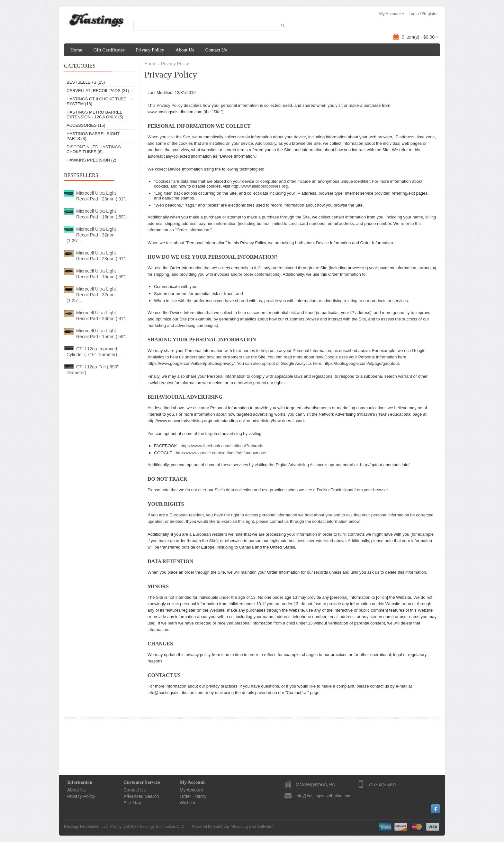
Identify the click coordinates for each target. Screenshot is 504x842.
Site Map (132, 803)
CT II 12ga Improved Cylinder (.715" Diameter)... (94, 352)
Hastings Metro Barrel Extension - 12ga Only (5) (95, 115)
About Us (185, 50)
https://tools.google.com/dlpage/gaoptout (361, 363)
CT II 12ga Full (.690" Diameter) (93, 370)
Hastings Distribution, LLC (162, 827)
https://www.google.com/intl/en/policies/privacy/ (191, 363)
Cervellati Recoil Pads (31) (98, 91)
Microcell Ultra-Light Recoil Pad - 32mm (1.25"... (91, 235)
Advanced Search (141, 796)
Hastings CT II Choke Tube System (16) (96, 101)
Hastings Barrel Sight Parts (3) (93, 136)
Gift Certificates (109, 50)
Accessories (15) (86, 125)
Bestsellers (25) (86, 82)
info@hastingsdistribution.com (324, 796)
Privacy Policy (150, 50)
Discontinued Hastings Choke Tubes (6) (94, 149)
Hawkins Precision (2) (91, 160)
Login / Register (423, 14)
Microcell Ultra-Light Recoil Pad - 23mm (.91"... (103, 196)
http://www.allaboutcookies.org (260, 186)
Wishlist (187, 803)
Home (76, 50)
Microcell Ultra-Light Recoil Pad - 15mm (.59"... (103, 214)
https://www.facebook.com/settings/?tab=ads (222, 446)
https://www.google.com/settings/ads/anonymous (221, 453)
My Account (191, 790)
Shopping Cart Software (252, 827)
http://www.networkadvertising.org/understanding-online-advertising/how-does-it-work (226, 421)
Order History (193, 796)
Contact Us (216, 50)
